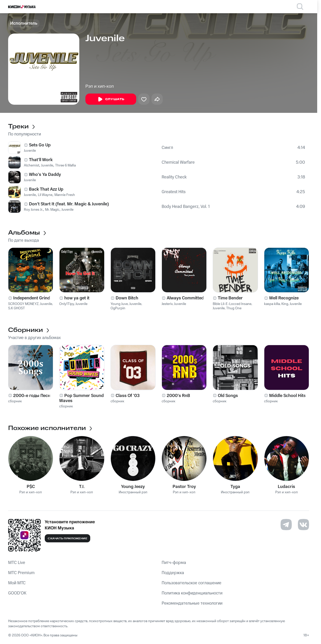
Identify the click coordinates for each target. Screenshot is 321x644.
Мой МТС (17, 583)
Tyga (235, 487)
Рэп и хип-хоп (100, 86)
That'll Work (41, 160)
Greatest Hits (174, 192)
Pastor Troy (184, 487)
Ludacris (286, 487)
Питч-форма (174, 563)
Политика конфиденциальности (192, 593)
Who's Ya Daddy (45, 175)
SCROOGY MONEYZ (23, 304)
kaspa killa (272, 304)
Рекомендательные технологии (192, 603)
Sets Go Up (40, 145)
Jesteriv (167, 304)
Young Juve (119, 304)
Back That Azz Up (46, 189)
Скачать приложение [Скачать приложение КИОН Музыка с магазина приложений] (67, 539)
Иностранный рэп (133, 492)
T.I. (82, 487)
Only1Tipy (67, 304)
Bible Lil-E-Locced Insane (232, 304)
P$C (31, 487)
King (285, 304)
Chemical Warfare (178, 162)
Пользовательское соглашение (192, 583)
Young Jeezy (133, 487)
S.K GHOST (17, 308)
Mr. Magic (52, 210)
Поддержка (173, 573)
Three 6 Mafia (65, 165)
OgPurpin (118, 308)
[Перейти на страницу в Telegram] (286, 525)
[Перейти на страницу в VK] (303, 525)
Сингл (167, 148)
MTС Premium (21, 573)
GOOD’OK (17, 593)
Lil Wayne (45, 195)
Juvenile (30, 151)
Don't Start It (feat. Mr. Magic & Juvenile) (69, 204)
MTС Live (17, 563)
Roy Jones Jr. (33, 210)
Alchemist (32, 165)
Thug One (234, 308)
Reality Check (174, 177)
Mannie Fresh (65, 195)
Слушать (111, 99)
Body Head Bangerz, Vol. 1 (186, 207)
